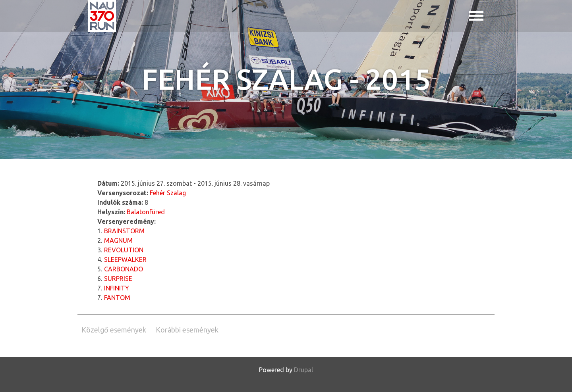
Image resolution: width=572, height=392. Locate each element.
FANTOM (117, 298)
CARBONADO (124, 269)
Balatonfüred (146, 212)
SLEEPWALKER (125, 259)
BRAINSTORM (124, 231)
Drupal (303, 370)
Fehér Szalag (168, 193)
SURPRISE (118, 279)
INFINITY (117, 288)
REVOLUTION (124, 250)
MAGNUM (118, 240)
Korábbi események (187, 330)
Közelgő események (114, 330)
